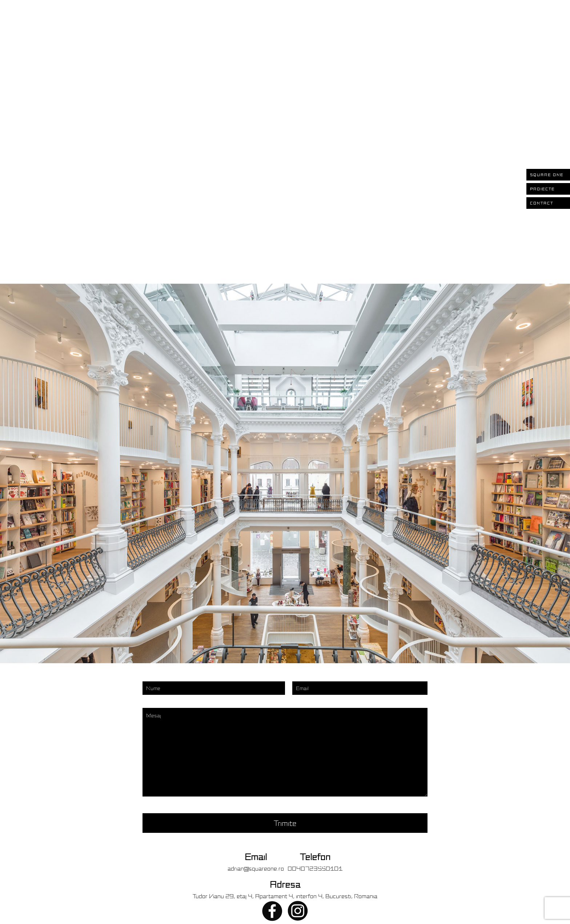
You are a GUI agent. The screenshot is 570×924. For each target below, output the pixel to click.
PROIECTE (542, 189)
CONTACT (542, 203)
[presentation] (144, 475)
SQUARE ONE (547, 175)
